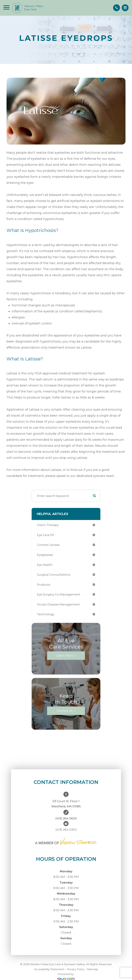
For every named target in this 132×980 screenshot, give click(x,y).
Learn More (65, 656)
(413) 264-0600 (66, 818)
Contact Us (65, 711)
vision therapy (48, 525)
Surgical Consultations (54, 575)
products (44, 585)
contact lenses (48, 545)
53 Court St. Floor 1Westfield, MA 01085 (66, 804)
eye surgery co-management (59, 594)
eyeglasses (45, 555)
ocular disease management (58, 604)
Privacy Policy (76, 969)
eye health (45, 565)
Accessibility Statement (49, 969)
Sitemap (92, 969)
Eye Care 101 (46, 535)
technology (46, 614)
